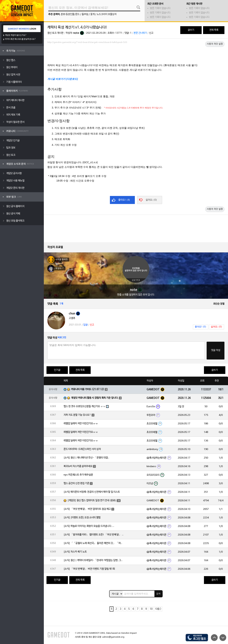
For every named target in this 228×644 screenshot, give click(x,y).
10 (151, 609)
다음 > (158, 609)
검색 (158, 594)
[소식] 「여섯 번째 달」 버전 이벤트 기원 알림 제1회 (89, 569)
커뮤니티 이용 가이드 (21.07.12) (88, 389)
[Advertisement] (136, 55)
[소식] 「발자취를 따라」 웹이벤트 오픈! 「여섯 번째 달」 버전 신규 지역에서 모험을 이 (94, 535)
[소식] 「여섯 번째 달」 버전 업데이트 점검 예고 (87, 509)
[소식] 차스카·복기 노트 (75, 552)
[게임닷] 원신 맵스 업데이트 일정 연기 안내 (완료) (92, 501)
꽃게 (92, 14)
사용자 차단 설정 (215, 44)
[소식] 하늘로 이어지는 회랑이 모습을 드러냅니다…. (89, 526)
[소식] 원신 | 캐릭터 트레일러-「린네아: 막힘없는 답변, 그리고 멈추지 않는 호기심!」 (94, 560)
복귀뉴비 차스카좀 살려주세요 (78, 466)
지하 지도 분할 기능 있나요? (77, 415)
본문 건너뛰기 (140, 33)
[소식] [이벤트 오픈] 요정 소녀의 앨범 (82, 518)
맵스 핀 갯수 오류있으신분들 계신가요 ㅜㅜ (85, 406)
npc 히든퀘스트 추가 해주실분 (78, 475)
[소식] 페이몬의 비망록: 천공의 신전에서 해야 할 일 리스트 (92, 492)
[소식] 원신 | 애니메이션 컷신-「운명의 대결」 (87, 458)
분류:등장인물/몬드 (70, 14)
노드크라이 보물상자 (107, 14)
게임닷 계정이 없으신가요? (16, 35)
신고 (151, 33)
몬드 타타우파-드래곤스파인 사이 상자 (82, 449)
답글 (85, 325)
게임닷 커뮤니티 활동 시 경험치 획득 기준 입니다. (95, 398)
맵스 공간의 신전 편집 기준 (76, 483)
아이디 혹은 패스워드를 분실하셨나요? (20, 39)
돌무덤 (85, 14)
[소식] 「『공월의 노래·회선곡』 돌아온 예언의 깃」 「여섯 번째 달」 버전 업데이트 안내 (94, 543)
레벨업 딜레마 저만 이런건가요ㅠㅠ (81, 424)
